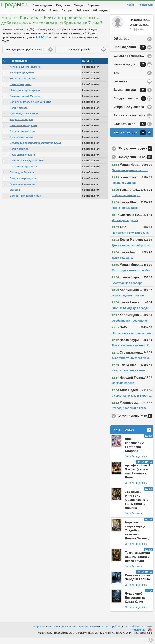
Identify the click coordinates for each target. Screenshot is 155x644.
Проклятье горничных (23, 172)
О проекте (39, 633)
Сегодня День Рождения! (136, 422)
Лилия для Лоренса (22, 178)
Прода (14, 5)
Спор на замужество (22, 137)
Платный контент (134, 633)
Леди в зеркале (19, 155)
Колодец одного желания (25, 73)
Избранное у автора (129, 113)
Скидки (79, 5)
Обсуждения (102, 10)
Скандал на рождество (24, 184)
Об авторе (121, 45)
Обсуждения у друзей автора (136, 155)
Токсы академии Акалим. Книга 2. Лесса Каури (138, 563)
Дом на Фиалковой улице (25, 202)
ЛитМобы (39, 10)
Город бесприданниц (22, 190)
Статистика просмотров (132, 130)
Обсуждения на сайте (136, 163)
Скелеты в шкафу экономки (27, 166)
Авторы (67, 10)
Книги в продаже (130, 70)
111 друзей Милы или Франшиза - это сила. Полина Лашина (137, 506)
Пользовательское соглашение (79, 633)
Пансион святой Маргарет (26, 102)
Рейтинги (83, 10)
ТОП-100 (42, 43)
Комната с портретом (23, 85)
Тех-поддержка (142, 634)
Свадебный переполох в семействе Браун (36, 149)
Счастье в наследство (23, 131)
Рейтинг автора (130, 139)
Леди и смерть (19, 114)
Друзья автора (130, 96)
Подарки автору (130, 104)
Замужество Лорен (21, 125)
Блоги (53, 10)
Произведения (42, 5)
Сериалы (94, 5)
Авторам (53, 633)
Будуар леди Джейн (22, 79)
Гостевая (120, 87)
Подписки (63, 5)
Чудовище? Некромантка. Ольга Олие (135, 604)
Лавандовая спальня (23, 161)
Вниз (151, 640)
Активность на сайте (129, 121)
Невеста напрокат (21, 90)
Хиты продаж (132, 436)
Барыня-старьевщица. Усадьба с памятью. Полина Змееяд (137, 536)
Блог (117, 79)
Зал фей (15, 196)
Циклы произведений (130, 62)
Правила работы (111, 633)
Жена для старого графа (25, 96)
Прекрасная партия (21, 143)
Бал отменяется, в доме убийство (30, 108)
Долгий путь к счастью (24, 120)
